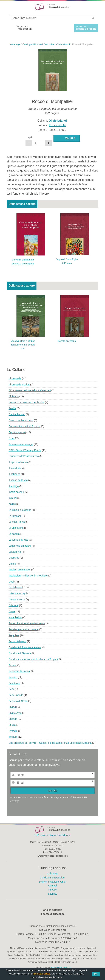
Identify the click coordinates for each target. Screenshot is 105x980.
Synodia (13, 731)
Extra (12, 438)
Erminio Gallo (58, 125)
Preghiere (14, 635)
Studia (12, 725)
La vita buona (16, 528)
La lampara (15, 516)
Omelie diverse (17, 600)
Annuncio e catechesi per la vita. (27, 402)
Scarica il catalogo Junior (53, 882)
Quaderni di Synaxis (20, 653)
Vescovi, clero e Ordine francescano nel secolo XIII (23, 345)
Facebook (10, 28)
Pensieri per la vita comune (24, 629)
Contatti (52, 886)
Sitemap (52, 894)
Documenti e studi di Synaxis (25, 426)
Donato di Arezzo (67, 341)
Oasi (11, 582)
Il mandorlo (15, 468)
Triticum (13, 737)
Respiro (13, 677)
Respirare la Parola (19, 671)
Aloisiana (14, 396)
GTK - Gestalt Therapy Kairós (25, 450)
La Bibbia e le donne (20, 510)
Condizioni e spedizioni (52, 878)
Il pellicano (15, 474)
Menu (5, 7)
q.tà (30, 137)
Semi (12, 689)
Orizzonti (14, 605)
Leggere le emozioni (20, 546)
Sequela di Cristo (18, 701)
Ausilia (12, 408)
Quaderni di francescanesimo (25, 647)
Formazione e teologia (21, 444)
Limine (12, 564)
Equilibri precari (17, 432)
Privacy (15, 801)
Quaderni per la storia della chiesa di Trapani (33, 659)
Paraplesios (15, 617)
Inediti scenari (16, 492)
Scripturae (14, 683)
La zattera (14, 534)
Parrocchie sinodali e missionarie (27, 623)
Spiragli (13, 707)
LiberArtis (14, 558)
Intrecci (13, 498)
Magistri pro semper (20, 570)
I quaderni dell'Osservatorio (24, 456)
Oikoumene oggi (18, 594)
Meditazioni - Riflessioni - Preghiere (28, 576)
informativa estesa (42, 974)
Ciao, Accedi (24, 28)
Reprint (13, 665)
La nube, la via (17, 522)
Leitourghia (15, 552)
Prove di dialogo (18, 641)
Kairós (12, 504)
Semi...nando (16, 695)
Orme (12, 611)
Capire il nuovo (17, 414)
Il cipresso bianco (18, 462)
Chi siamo (52, 873)
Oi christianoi (16, 587)
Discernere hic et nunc (21, 420)
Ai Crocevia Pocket (19, 385)
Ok (96, 974)
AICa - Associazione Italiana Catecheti (30, 390)
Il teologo (14, 486)
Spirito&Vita (15, 713)
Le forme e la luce (19, 540)
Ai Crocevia (15, 379)
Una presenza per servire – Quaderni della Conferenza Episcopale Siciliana (50, 743)
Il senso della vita (18, 480)
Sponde (13, 719)
